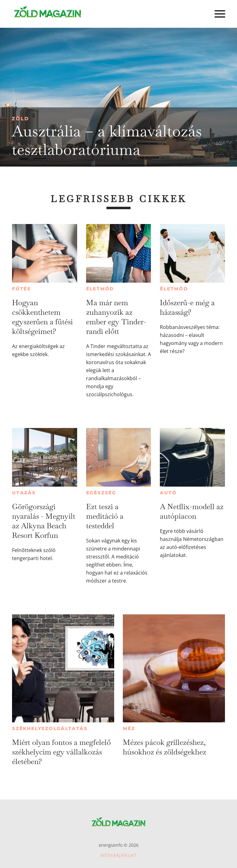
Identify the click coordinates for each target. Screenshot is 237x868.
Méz (129, 729)
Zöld (20, 119)
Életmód (100, 289)
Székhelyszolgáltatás (50, 729)
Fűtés (21, 289)
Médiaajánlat (118, 855)
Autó (168, 493)
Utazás (24, 493)
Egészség (101, 493)
